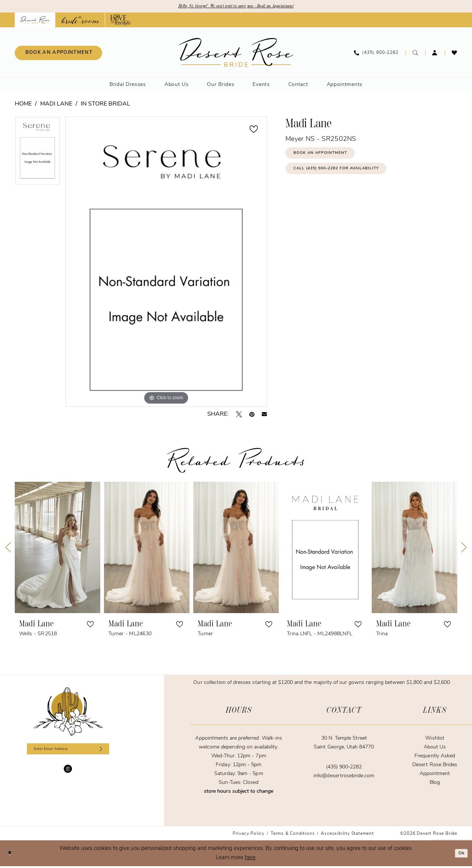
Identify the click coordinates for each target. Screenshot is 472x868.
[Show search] (415, 54)
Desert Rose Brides (435, 766)
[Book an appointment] (58, 54)
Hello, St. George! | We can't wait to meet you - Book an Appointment (236, 7)
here (250, 859)
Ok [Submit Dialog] (460, 855)
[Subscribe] (109, 752)
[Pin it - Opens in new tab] (252, 416)
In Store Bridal (105, 106)
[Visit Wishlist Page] (454, 54)
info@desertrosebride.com (344, 777)
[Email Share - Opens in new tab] (264, 416)
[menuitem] (58, 54)
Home (23, 106)
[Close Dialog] (11, 855)
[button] (435, 54)
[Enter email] (68, 752)
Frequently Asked (435, 758)
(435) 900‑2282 (344, 769)
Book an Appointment (329, 157)
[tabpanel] (37, 155)
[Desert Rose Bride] (68, 713)
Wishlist (435, 740)
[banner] (236, 54)
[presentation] (58, 549)
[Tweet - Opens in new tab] (239, 416)
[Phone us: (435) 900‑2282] (376, 54)
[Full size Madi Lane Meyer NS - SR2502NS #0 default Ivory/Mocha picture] (166, 263)
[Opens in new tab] (80, 21)
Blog (435, 784)
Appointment (435, 775)
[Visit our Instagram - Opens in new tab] (68, 774)
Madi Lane (56, 106)
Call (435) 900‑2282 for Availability (350, 177)
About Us (435, 749)
